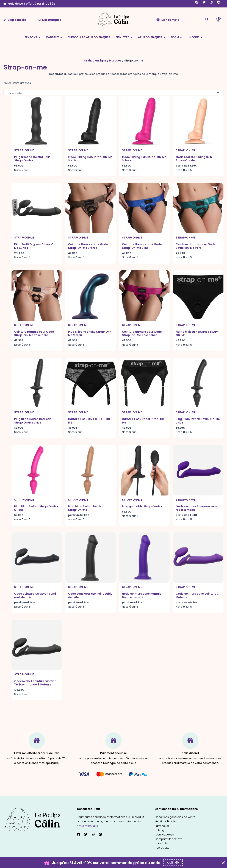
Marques (115, 61)
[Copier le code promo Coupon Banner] (173, 863)
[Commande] (113, 93)
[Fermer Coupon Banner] (223, 863)
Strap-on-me (24, 150)
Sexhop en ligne (95, 61)
